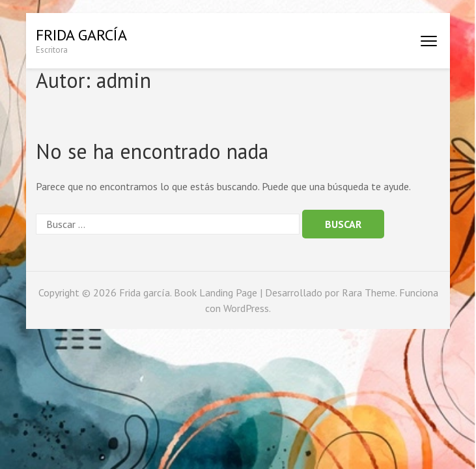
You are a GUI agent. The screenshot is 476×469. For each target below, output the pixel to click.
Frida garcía (81, 35)
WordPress (246, 308)
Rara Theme (369, 292)
